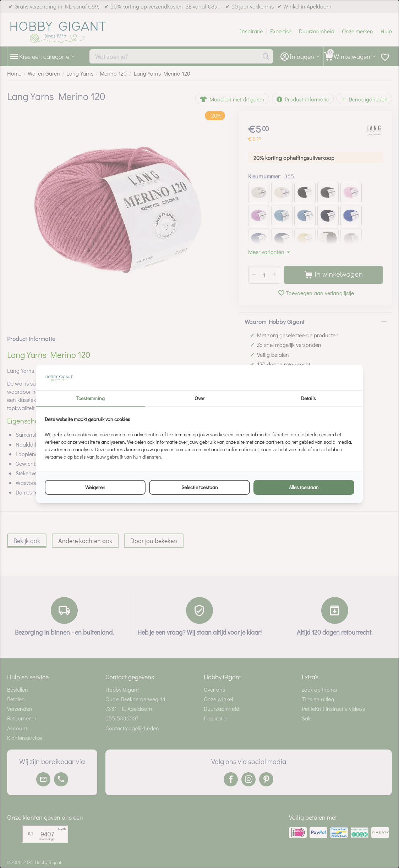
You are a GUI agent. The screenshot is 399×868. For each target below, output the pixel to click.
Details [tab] (308, 398)
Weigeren (95, 487)
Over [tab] (199, 398)
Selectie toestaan (200, 487)
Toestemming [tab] (91, 398)
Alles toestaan (304, 487)
